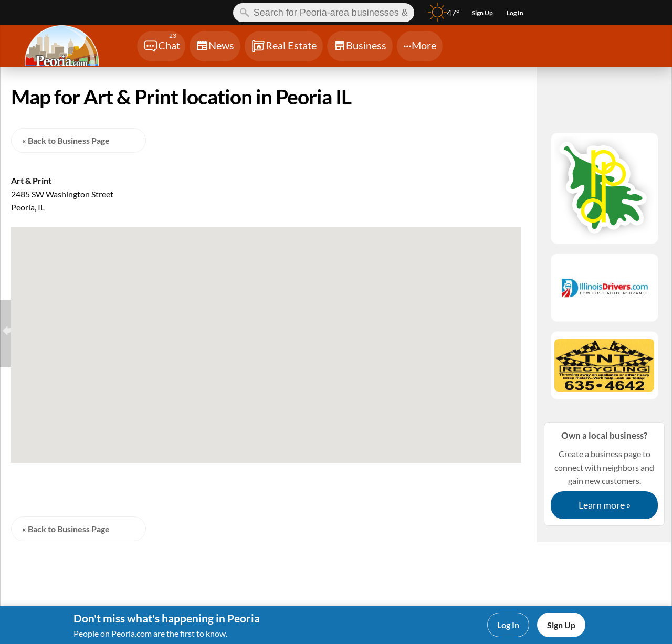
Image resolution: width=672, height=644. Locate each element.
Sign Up (561, 625)
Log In (508, 625)
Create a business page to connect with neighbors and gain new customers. (604, 474)
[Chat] (161, 46)
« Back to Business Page (66, 140)
